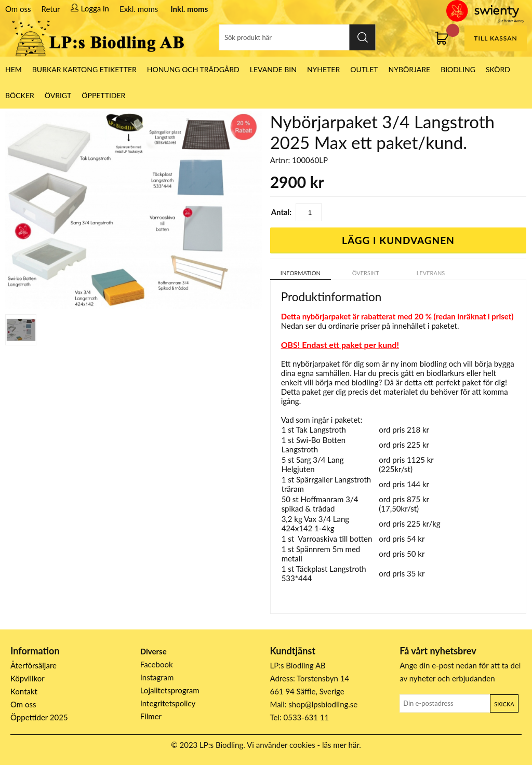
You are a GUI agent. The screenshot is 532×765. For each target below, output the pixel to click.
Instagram (157, 677)
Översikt (366, 273)
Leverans (431, 273)
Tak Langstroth (321, 430)
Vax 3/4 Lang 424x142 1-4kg (316, 524)
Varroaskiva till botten (335, 539)
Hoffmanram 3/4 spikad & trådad (320, 504)
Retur (51, 9)
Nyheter (323, 69)
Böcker (20, 95)
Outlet (364, 69)
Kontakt (24, 691)
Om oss (18, 9)
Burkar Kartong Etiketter (84, 69)
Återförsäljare (34, 665)
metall (292, 558)
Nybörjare (410, 69)
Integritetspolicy (168, 703)
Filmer (151, 716)
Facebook (157, 664)
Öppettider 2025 (39, 717)
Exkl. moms (139, 9)
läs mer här (341, 745)
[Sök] (297, 37)
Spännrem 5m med (328, 549)
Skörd (498, 69)
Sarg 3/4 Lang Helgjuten (313, 464)
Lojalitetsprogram (170, 690)
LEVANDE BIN (273, 69)
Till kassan (495, 38)
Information (301, 273)
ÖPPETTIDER (103, 95)
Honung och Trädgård (193, 69)
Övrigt (58, 95)
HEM (14, 69)
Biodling (458, 69)
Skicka (504, 704)
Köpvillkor (28, 678)
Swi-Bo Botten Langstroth (314, 445)
